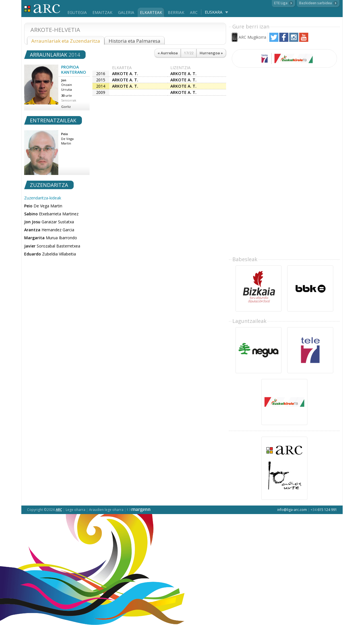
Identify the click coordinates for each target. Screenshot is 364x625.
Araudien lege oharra (106, 510)
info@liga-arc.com (292, 510)
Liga (42, 9)
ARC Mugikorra (252, 37)
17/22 (189, 53)
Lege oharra (76, 510)
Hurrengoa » (211, 53)
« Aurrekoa (168, 53)
